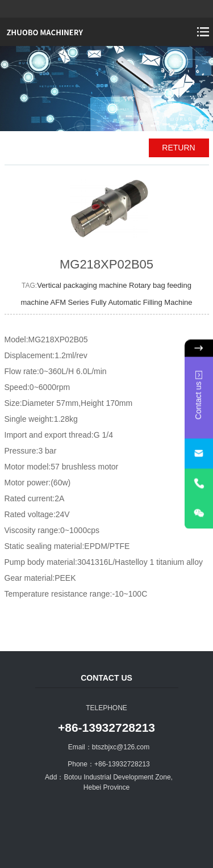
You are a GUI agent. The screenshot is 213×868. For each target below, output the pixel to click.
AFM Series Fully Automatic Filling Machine (122, 302)
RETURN (178, 148)
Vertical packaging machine (83, 285)
